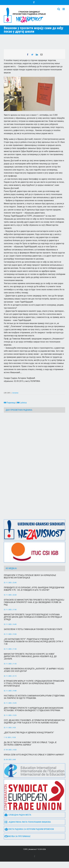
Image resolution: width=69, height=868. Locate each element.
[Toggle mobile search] (59, 9)
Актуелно (15, 393)
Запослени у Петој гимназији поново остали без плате (33, 629)
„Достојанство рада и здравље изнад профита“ (29, 733)
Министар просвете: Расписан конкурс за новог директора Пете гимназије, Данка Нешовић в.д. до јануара (30, 656)
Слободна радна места (18, 815)
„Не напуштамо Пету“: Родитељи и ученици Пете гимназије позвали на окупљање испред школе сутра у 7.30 (33, 642)
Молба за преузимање (18, 836)
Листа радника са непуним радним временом (29, 829)
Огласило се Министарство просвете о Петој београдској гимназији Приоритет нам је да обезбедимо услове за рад (34, 602)
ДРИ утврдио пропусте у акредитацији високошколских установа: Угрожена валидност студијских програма (34, 709)
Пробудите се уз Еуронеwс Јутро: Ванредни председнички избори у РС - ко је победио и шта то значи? (34, 589)
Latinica (22, 403)
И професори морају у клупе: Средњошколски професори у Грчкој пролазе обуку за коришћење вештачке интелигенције (34, 683)
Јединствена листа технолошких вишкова (28, 822)
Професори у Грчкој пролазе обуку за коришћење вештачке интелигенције (30, 576)
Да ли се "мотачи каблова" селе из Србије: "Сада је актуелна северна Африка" (30, 744)
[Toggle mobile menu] (64, 9)
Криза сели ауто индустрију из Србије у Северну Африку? (34, 755)
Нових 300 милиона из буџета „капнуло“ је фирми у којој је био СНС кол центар (34, 670)
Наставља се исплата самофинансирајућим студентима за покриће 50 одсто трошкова (34, 697)
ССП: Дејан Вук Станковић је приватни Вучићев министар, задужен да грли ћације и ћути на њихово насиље (34, 721)
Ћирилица (10, 403)
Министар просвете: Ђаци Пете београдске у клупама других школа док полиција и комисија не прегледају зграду (33, 617)
